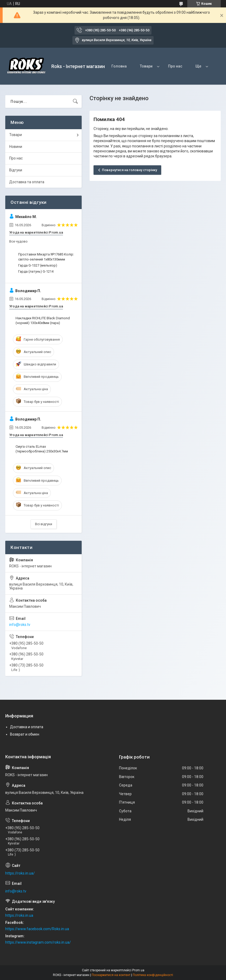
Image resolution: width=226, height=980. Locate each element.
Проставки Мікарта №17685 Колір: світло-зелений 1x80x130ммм (46, 257)
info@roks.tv (20, 625)
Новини (16, 147)
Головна (119, 66)
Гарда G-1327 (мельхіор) (38, 265)
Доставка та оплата (27, 182)
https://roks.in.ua (19, 915)
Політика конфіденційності (153, 975)
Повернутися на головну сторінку (129, 170)
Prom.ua (138, 970)
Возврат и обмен (25, 734)
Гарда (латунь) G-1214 (36, 271)
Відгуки (16, 170)
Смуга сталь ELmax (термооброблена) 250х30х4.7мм (42, 449)
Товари (146, 66)
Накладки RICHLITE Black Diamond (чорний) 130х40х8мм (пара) (43, 320)
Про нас (175, 66)
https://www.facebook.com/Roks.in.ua (37, 929)
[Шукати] (75, 102)
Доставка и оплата (27, 727)
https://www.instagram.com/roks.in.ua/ (38, 942)
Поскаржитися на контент (111, 975)
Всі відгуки (44, 524)
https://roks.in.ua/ (20, 873)
